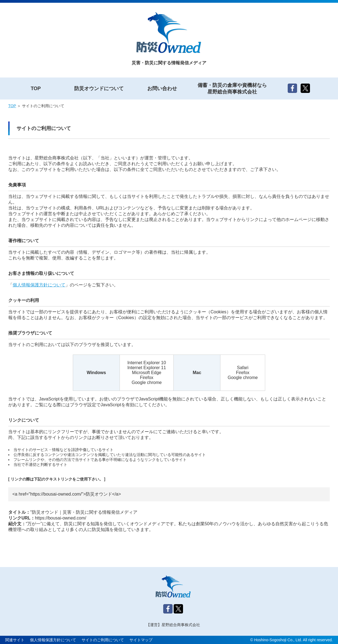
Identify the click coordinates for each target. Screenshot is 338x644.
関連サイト (15, 640)
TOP (36, 89)
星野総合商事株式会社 (181, 625)
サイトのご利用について (103, 640)
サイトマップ (141, 640)
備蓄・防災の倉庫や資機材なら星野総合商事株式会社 (232, 89)
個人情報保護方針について (39, 285)
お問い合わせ (162, 89)
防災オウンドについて (99, 89)
